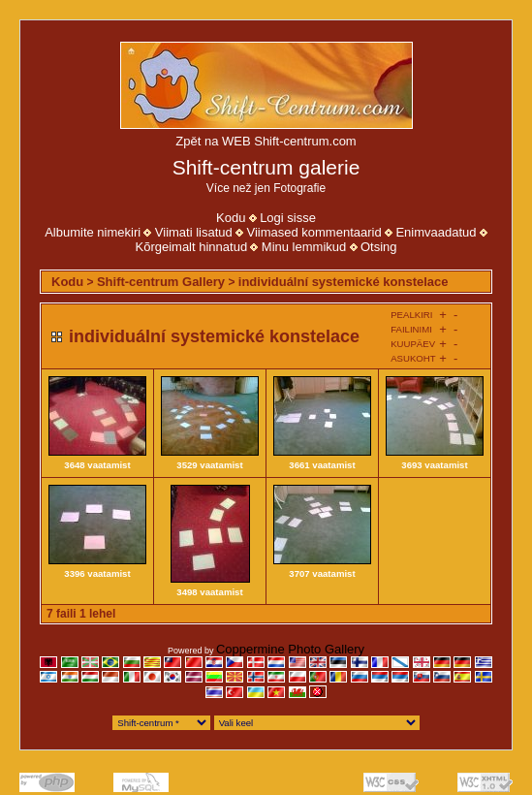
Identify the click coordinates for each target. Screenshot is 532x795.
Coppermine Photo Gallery (290, 649)
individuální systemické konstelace (344, 282)
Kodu (231, 218)
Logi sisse (288, 218)
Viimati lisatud (194, 232)
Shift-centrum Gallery (161, 282)
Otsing (379, 247)
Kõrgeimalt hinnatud (191, 247)
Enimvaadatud (436, 232)
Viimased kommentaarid (313, 232)
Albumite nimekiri (93, 232)
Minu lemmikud (304, 247)
